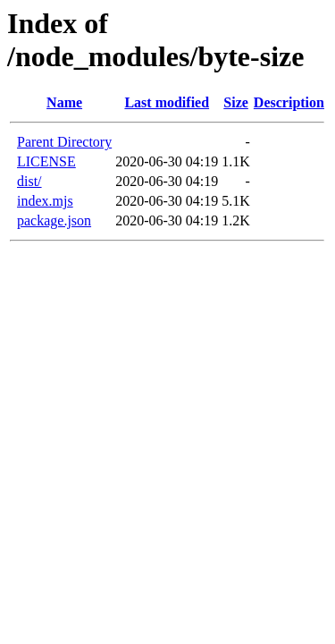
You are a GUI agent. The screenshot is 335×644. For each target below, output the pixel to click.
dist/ (29, 181)
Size (236, 102)
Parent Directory (64, 142)
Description (289, 102)
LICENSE (46, 161)
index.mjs (45, 201)
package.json (54, 220)
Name (64, 102)
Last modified (167, 102)
